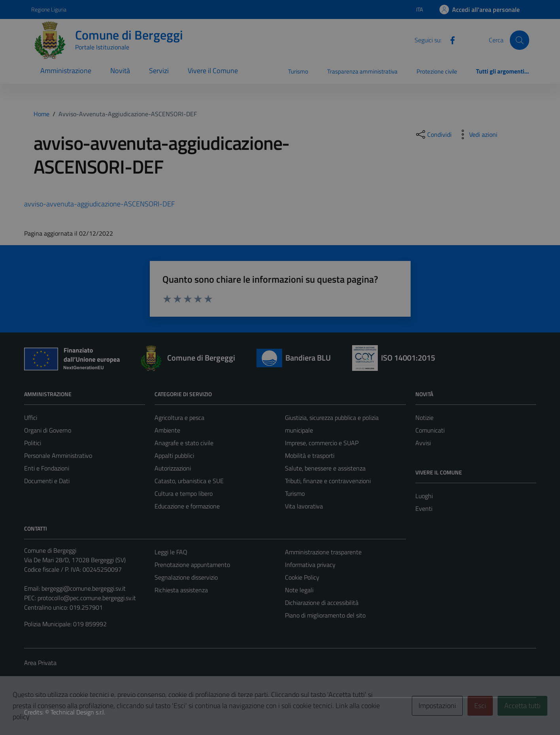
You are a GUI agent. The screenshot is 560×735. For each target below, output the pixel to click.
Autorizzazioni (173, 468)
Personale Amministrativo (58, 455)
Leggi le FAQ (171, 552)
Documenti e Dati (47, 481)
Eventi (424, 508)
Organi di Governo (48, 430)
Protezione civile (437, 71)
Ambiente (167, 430)
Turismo (298, 71)
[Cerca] (519, 40)
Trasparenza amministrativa (362, 71)
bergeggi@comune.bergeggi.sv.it (84, 588)
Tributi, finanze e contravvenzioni (328, 481)
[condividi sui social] (433, 134)
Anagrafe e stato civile (184, 443)
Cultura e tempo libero (184, 493)
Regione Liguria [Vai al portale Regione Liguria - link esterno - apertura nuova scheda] (49, 9)
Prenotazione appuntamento (192, 565)
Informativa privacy (310, 565)
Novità (120, 71)
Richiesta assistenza (181, 590)
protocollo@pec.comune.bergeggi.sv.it (87, 598)
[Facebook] (449, 40)
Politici (33, 443)
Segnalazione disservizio (186, 577)
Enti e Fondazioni (47, 468)
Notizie (424, 418)
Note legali (299, 590)
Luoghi (424, 496)
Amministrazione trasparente (323, 552)
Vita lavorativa (304, 506)
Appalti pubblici (174, 455)
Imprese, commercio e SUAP (322, 443)
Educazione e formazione (187, 506)
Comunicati (430, 430)
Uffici (31, 418)
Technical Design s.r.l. (78, 712)
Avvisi (423, 443)
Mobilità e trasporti (310, 455)
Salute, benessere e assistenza (325, 468)
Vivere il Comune (213, 71)
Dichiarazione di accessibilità (322, 603)
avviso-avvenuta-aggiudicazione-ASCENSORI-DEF (99, 204)
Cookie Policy (302, 577)
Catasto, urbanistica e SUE (189, 481)
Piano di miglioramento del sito (325, 615)
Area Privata (40, 663)
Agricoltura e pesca (179, 418)
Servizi (159, 71)
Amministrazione (66, 71)
